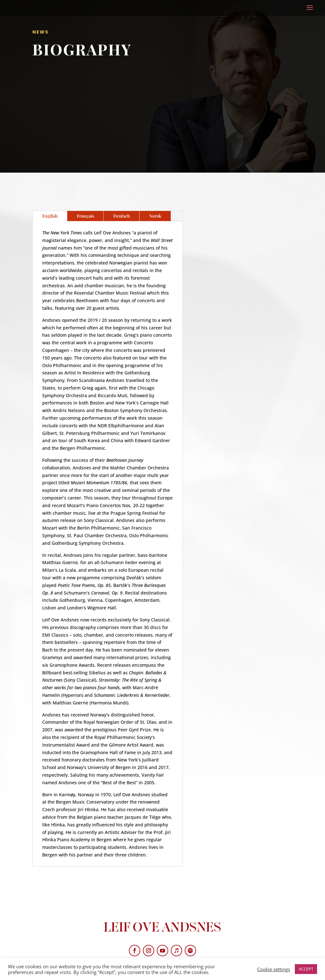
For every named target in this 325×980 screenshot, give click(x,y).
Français (85, 216)
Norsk (155, 216)
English (50, 216)
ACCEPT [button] (306, 969)
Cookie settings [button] (274, 969)
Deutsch (122, 216)
